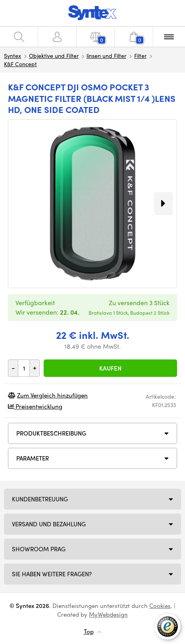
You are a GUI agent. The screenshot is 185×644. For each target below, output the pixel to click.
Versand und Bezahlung (49, 524)
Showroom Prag (39, 549)
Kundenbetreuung (40, 499)
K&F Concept (20, 64)
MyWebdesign (108, 614)
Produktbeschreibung (51, 433)
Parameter (33, 458)
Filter (140, 55)
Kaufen (110, 368)
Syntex (13, 55)
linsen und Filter (106, 55)
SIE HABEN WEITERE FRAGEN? (52, 574)
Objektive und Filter (54, 55)
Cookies (160, 606)
